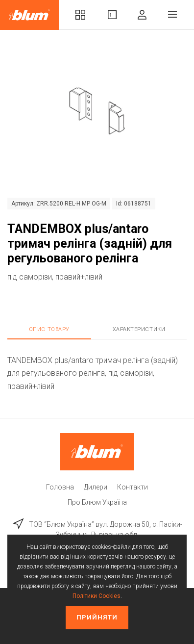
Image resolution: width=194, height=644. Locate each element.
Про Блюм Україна (97, 502)
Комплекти (80, 15)
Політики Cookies (97, 596)
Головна (60, 487)
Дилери (96, 487)
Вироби (112, 15)
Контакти (133, 487)
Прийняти (97, 617)
